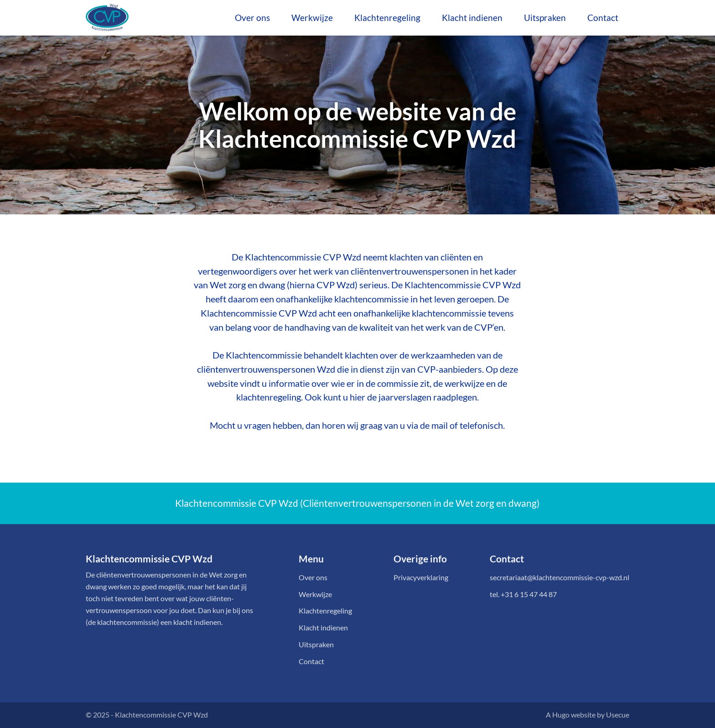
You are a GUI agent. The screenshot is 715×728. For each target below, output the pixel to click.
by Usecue (613, 715)
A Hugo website (571, 715)
